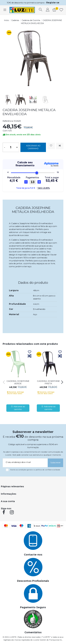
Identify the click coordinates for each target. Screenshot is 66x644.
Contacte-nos (33, 555)
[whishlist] (61, 10)
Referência (8, 121)
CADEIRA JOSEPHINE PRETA (48, 382)
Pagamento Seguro (33, 607)
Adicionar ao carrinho (33, 147)
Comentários (33, 632)
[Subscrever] (55, 463)
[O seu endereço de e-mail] (25, 462)
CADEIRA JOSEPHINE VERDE (18, 382)
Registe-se (53, 3)
